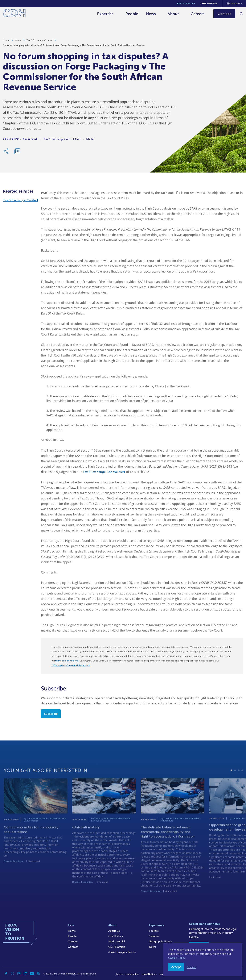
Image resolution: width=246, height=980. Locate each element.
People (132, 14)
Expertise (105, 14)
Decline (191, 967)
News (151, 14)
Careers (198, 14)
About (173, 14)
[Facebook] (6, 974)
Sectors (154, 931)
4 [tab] (242, 784)
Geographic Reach (160, 942)
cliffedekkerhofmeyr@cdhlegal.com (71, 665)
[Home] (14, 14)
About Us (114, 931)
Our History (116, 936)
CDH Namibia (209, 3)
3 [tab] (239, 784)
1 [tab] (231, 784)
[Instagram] (19, 974)
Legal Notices (149, 974)
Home (6, 42)
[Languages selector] (234, 3)
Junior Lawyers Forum (122, 952)
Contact (73, 947)
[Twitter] (12, 974)
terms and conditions (67, 661)
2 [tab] (235, 784)
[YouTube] (32, 974)
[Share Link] (6, 152)
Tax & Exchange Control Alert (104, 472)
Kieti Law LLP (186, 3)
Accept (176, 967)
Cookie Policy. (177, 958)
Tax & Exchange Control (39, 42)
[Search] (241, 14)
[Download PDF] (17, 152)
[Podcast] (38, 974)
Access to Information (127, 974)
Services (154, 936)
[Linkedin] (25, 974)
